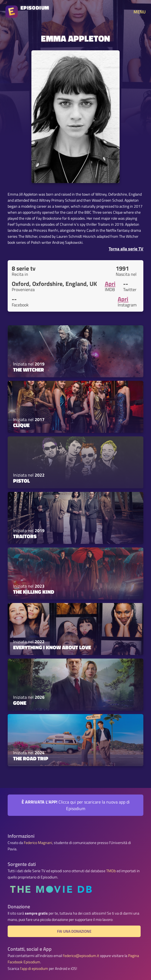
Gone (20, 703)
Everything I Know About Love (52, 647)
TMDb (111, 871)
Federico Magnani (38, 843)
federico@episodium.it (81, 956)
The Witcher (29, 370)
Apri (110, 284)
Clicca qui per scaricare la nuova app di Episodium (76, 805)
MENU (140, 12)
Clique (21, 425)
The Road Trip (31, 758)
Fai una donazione (74, 931)
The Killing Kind (34, 592)
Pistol (21, 481)
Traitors (25, 536)
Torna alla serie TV (126, 249)
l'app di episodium (34, 969)
